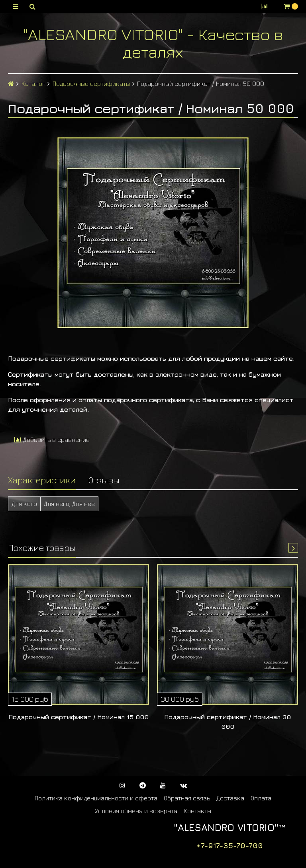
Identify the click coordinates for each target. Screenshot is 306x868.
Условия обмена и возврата (136, 811)
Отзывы (104, 480)
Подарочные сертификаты (91, 84)
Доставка (230, 798)
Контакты (197, 811)
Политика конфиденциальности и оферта (96, 798)
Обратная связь (187, 798)
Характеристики (42, 480)
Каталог (33, 84)
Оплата (261, 798)
